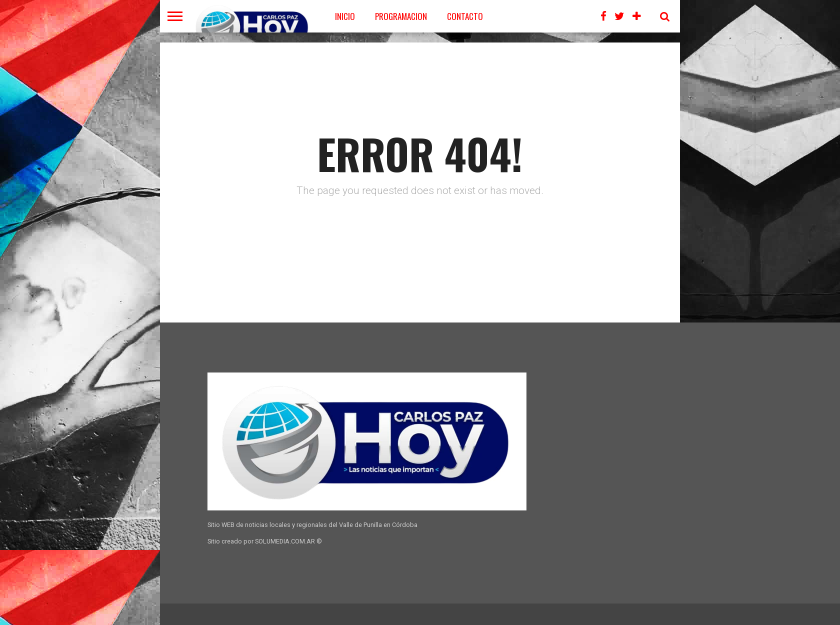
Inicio (345, 16)
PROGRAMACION (401, 16)
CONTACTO (465, 16)
